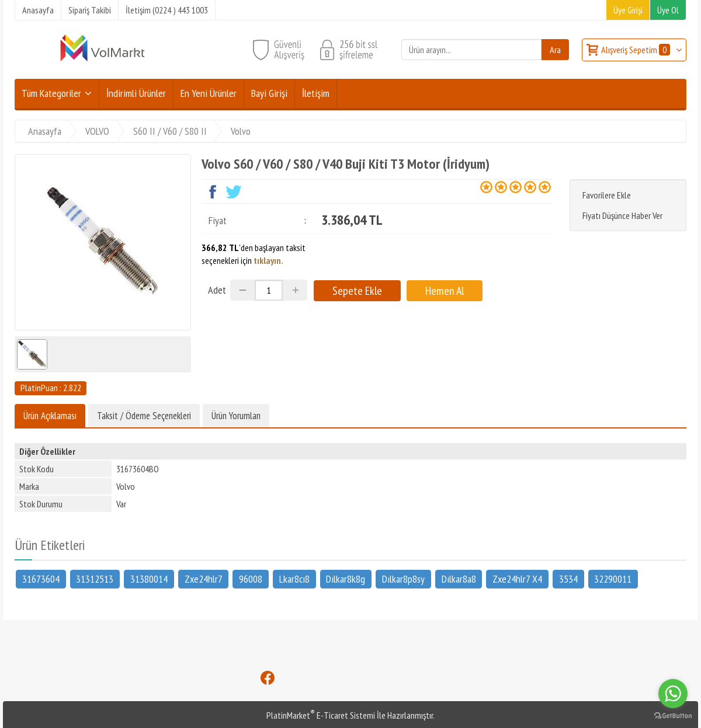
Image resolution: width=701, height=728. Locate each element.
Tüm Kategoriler (51, 93)
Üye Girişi (628, 10)
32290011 (613, 578)
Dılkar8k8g (346, 578)
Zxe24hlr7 (204, 578)
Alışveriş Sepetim (636, 50)
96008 (251, 578)
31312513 (95, 578)
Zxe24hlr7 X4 (517, 578)
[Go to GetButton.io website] (673, 716)
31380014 (149, 578)
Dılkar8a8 (459, 578)
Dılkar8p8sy (403, 578)
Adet (217, 290)
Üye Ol (668, 10)
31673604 (41, 578)
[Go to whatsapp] (673, 694)
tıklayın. (268, 260)
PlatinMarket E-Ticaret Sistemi (321, 715)
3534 (568, 578)
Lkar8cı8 (294, 578)
